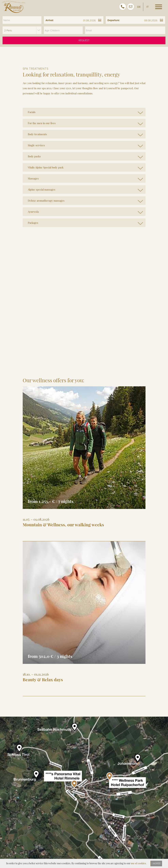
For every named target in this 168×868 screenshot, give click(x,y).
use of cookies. (139, 863)
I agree (156, 863)
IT (148, 7)
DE (139, 7)
